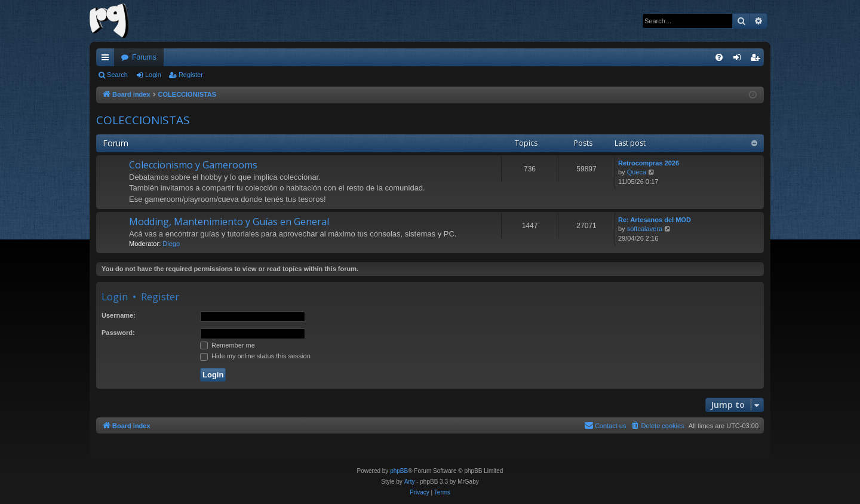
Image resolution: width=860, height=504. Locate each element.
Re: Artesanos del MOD (655, 220)
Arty (410, 482)
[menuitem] (719, 57)
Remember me (228, 345)
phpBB (399, 471)
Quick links (107, 60)
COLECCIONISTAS (143, 120)
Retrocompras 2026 (649, 163)
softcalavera (645, 229)
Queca (637, 172)
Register (191, 75)
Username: (119, 315)
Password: (118, 333)
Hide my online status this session (255, 356)
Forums (144, 57)
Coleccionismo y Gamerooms (193, 165)
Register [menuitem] (758, 60)
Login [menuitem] (740, 60)
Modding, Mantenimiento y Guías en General (229, 222)
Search (117, 75)
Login (153, 75)
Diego (171, 244)
